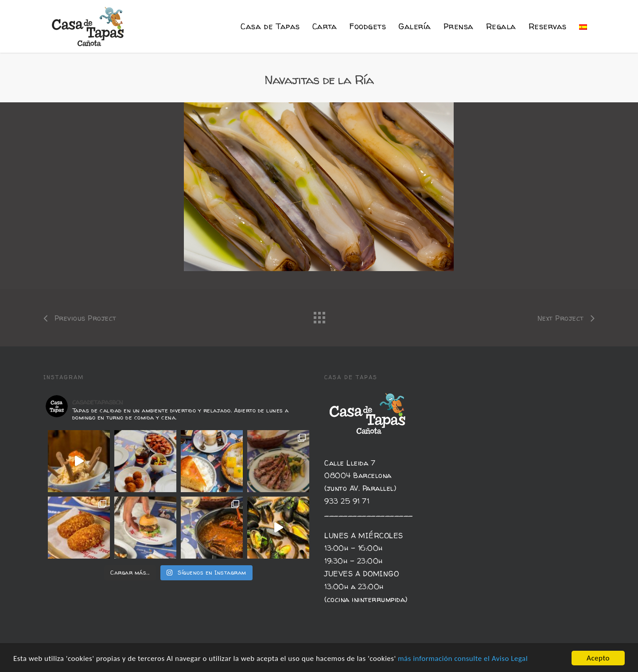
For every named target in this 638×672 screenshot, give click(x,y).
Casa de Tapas (270, 26)
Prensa (459, 26)
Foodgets (368, 26)
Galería (415, 26)
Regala (501, 26)
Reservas (548, 26)
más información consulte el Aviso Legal (463, 658)
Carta (325, 26)
